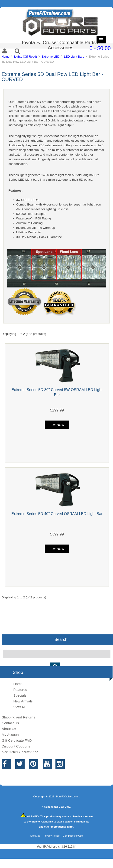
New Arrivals (23, 701)
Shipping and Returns (18, 717)
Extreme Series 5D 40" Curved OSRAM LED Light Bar (57, 514)
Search (61, 640)
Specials (20, 695)
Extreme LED (50, 57)
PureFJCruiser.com (67, 796)
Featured (20, 690)
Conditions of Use (73, 836)
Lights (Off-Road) (26, 57)
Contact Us (10, 723)
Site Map (35, 836)
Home (5, 57)
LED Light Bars (74, 57)
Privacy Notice (52, 836)
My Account (11, 735)
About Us (9, 729)
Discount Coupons (16, 746)
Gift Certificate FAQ (17, 740)
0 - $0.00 (100, 48)
